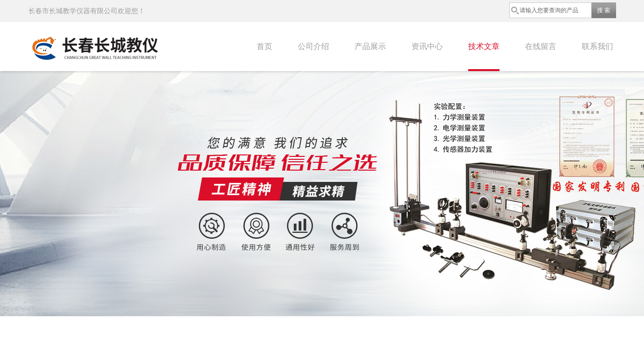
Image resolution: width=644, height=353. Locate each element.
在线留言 (541, 46)
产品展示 (370, 46)
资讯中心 (427, 46)
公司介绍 (313, 46)
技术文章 (484, 46)
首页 (264, 46)
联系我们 (597, 46)
